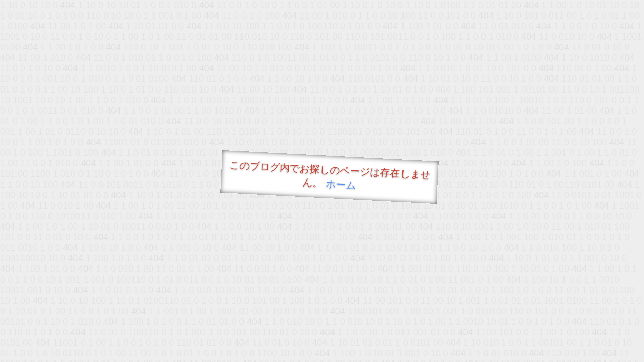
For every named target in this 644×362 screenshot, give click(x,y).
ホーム (341, 184)
